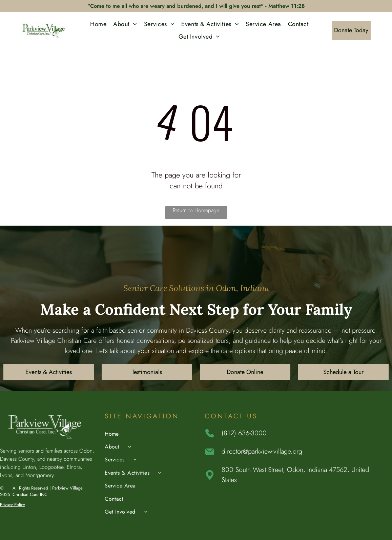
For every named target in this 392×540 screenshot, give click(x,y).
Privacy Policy (13, 505)
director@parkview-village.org (262, 451)
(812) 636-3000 (244, 433)
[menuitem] (98, 24)
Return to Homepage (196, 210)
